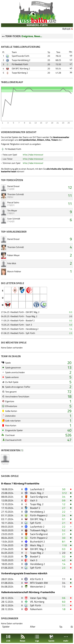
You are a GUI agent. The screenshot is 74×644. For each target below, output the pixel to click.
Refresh (66, 29)
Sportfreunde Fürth (21, 56)
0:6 (64, 598)
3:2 (71, 320)
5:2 (64, 530)
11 (70, 195)
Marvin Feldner (14, 271)
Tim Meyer (12, 210)
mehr (66, 638)
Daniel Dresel (13, 186)
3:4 (64, 497)
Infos (25, 155)
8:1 (64, 542)
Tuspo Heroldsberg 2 (21, 60)
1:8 (64, 609)
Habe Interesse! (36, 155)
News (23, 638)
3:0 (64, 489)
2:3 (71, 333)
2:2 (64, 512)
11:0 (64, 545)
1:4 (71, 329)
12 (70, 187)
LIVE (8, 638)
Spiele (51, 638)
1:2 (64, 504)
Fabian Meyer (13, 255)
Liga (37, 638)
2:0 (71, 316)
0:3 (71, 312)
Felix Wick (12, 263)
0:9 (64, 500)
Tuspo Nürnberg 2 (20, 73)
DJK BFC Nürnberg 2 (21, 68)
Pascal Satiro (13, 202)
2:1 (64, 523)
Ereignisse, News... (32, 36)
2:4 (64, 515)
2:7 (64, 508)
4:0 (71, 325)
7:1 (64, 579)
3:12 (64, 493)
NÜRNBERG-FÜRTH (37, 25)
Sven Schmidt (14, 219)
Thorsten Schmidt (16, 194)
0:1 (64, 519)
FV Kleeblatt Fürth (20, 64)
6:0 (64, 602)
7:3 (64, 587)
